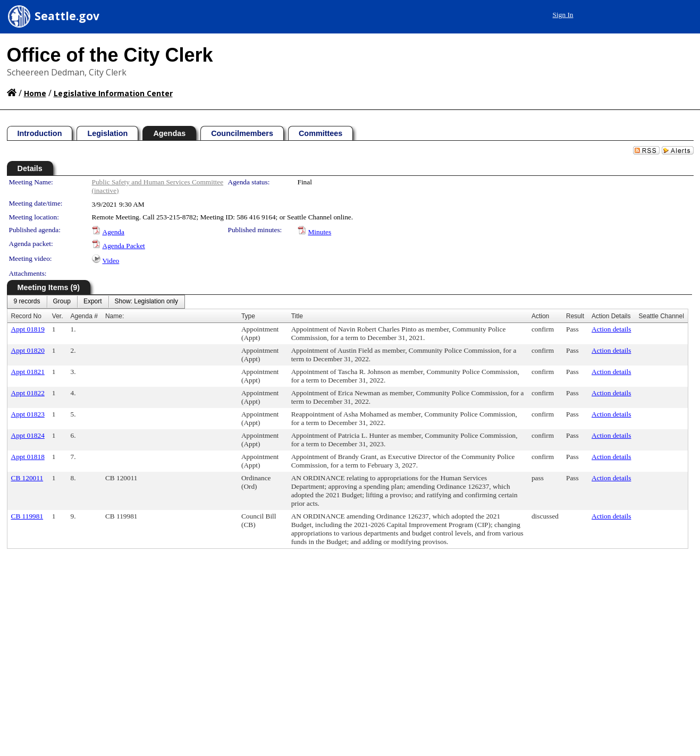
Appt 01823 (28, 414)
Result (575, 316)
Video (111, 261)
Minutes (320, 232)
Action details (611, 329)
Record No (26, 316)
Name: (115, 316)
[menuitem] (27, 302)
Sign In (563, 15)
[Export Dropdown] (93, 302)
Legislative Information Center (113, 93)
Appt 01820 (28, 350)
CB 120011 (27, 478)
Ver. (58, 316)
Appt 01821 (28, 372)
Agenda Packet (124, 246)
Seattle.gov (67, 16)
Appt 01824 (28, 435)
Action (540, 316)
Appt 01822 (28, 393)
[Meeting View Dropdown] (146, 302)
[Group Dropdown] (62, 302)
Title (297, 316)
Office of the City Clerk (110, 55)
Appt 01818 (28, 457)
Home (35, 93)
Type (248, 316)
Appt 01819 (28, 329)
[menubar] (96, 302)
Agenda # (84, 316)
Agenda (113, 232)
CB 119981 (27, 516)
